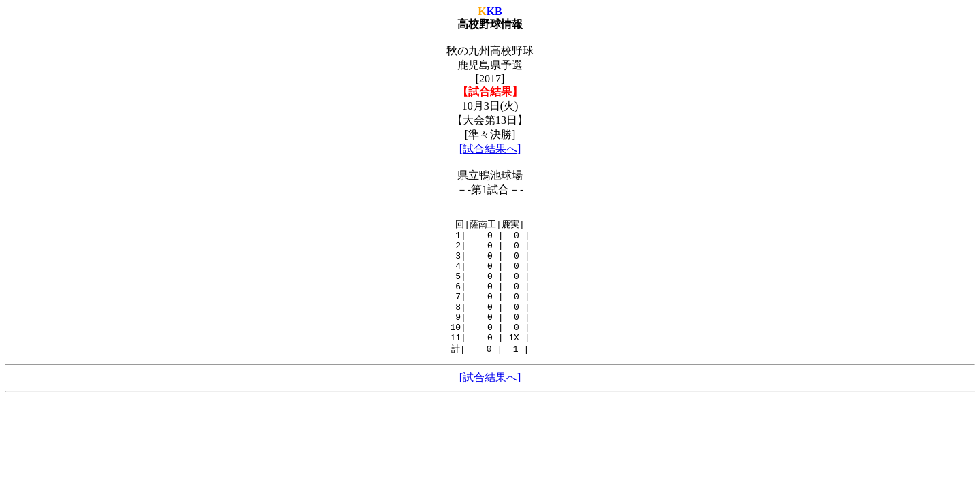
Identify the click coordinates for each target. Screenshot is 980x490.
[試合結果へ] (490, 149)
